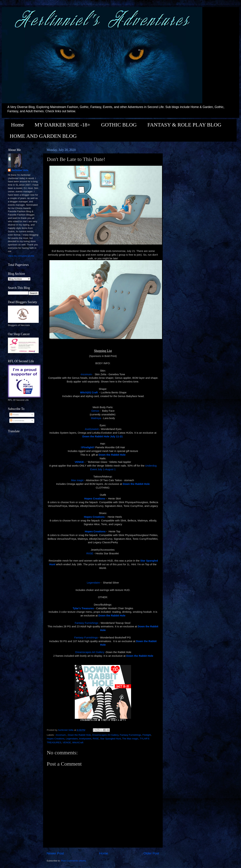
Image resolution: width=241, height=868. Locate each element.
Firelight (147, 735)
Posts (14, 415)
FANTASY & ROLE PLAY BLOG (184, 125)
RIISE (90, 553)
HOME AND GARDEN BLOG (43, 136)
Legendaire (93, 583)
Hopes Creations (56, 739)
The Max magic (130, 739)
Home (18, 125)
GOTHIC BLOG (119, 125)
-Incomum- (87, 374)
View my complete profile (21, 256)
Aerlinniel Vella (20, 170)
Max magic (77, 480)
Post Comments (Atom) (74, 861)
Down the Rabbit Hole (79, 735)
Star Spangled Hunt (110, 739)
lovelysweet (85, 739)
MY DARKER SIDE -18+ (63, 125)
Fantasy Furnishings (87, 623)
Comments (17, 421)
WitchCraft (78, 742)
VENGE (67, 742)
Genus (95, 411)
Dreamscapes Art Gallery (90, 652)
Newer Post (55, 853)
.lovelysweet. (92, 429)
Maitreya (96, 418)
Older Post (151, 853)
